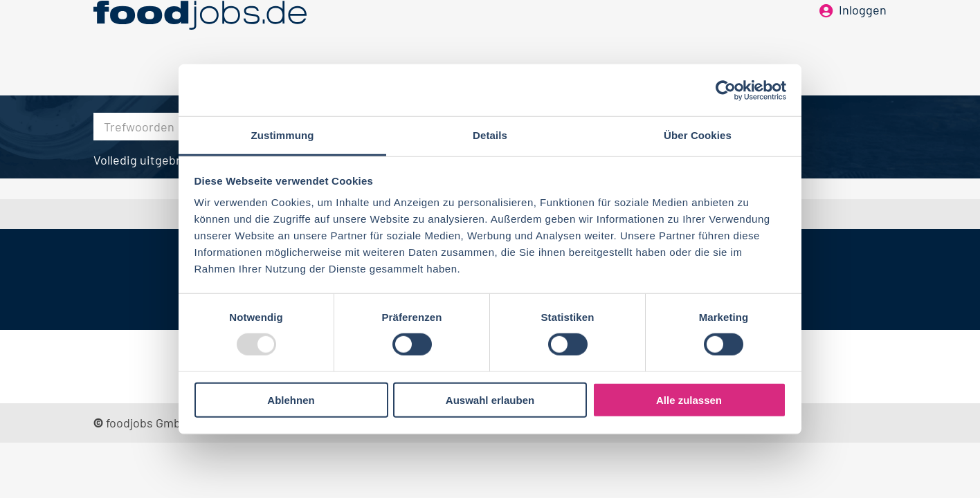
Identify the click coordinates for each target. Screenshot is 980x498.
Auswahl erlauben (490, 400)
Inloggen (863, 33)
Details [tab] (490, 135)
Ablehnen (291, 400)
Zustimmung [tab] (283, 135)
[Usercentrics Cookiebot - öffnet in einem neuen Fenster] (726, 90)
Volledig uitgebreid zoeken (167, 160)
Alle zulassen (689, 400)
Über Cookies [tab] (698, 135)
